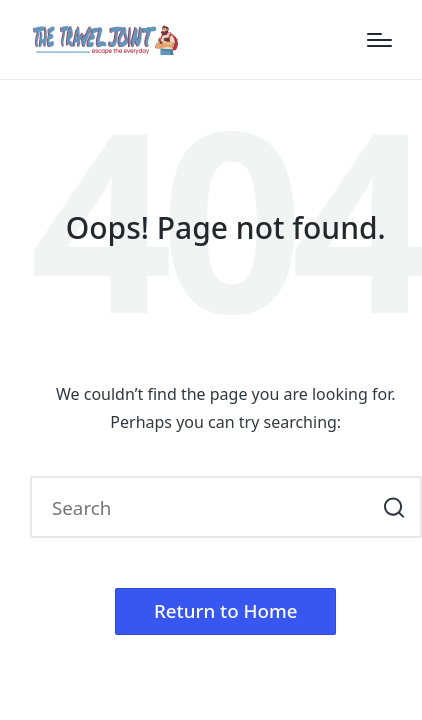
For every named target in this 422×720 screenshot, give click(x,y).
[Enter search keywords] (226, 507)
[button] (394, 507)
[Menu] (379, 40)
